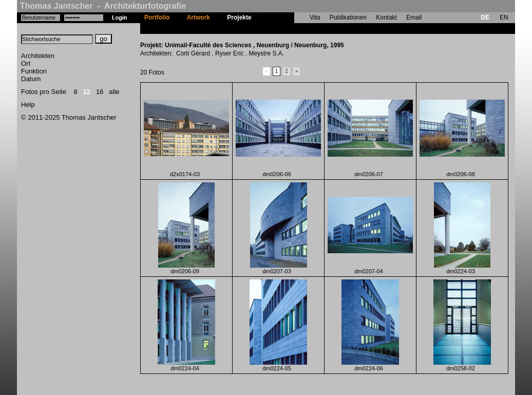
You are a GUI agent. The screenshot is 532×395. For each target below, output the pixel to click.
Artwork (198, 17)
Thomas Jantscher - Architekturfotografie (103, 6)
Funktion (34, 71)
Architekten (38, 56)
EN (504, 17)
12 (87, 92)
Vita (315, 17)
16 (100, 92)
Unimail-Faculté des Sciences (303, 28)
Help (28, 105)
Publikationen (348, 17)
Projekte (239, 17)
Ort (26, 63)
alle (114, 92)
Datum (31, 79)
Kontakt (386, 17)
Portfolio (157, 17)
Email (414, 17)
